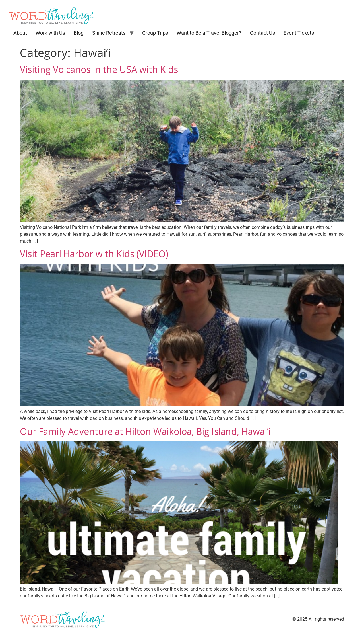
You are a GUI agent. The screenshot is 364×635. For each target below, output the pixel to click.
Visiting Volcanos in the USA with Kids (99, 69)
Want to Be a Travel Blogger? (209, 33)
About (20, 33)
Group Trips (155, 33)
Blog (79, 33)
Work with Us (50, 33)
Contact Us (262, 33)
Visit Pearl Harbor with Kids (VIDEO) (94, 254)
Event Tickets (299, 33)
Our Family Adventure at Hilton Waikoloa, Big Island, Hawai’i (145, 431)
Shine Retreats (109, 33)
